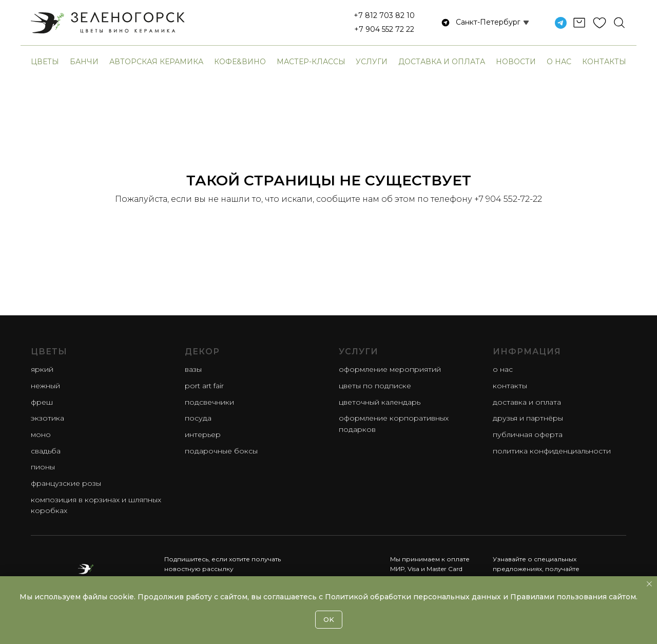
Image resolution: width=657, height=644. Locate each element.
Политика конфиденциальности (552, 451)
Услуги (372, 62)
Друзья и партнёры (528, 418)
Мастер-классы (311, 62)
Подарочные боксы (221, 451)
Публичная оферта (528, 434)
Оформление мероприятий (390, 369)
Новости (516, 62)
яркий (42, 369)
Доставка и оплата (442, 62)
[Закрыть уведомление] (649, 584)
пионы (43, 467)
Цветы (45, 62)
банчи (84, 62)
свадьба (46, 451)
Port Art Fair (204, 386)
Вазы (193, 369)
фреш (42, 402)
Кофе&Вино (240, 62)
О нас (559, 62)
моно (41, 434)
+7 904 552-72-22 (508, 199)
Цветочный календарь (380, 402)
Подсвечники (209, 402)
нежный (45, 386)
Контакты (604, 62)
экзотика (47, 418)
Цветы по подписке (375, 386)
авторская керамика (156, 62)
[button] (480, 23)
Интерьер (203, 434)
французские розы (66, 483)
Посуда (198, 418)
